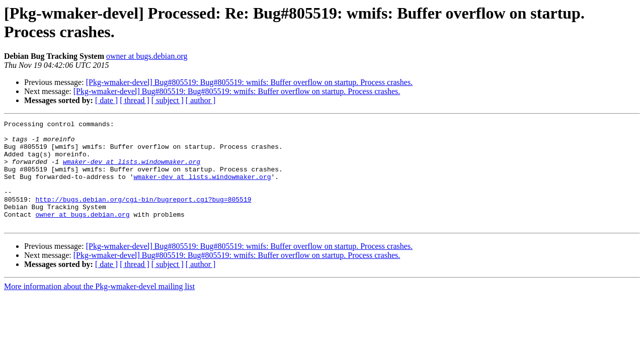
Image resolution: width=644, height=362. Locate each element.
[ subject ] (168, 100)
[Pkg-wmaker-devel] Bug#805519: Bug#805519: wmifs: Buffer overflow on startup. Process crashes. (250, 82)
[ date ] (106, 100)
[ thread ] (135, 100)
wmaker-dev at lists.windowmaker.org (132, 170)
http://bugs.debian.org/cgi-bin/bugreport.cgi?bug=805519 (143, 216)
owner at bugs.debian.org (147, 56)
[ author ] (201, 100)
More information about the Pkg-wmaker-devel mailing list (99, 307)
